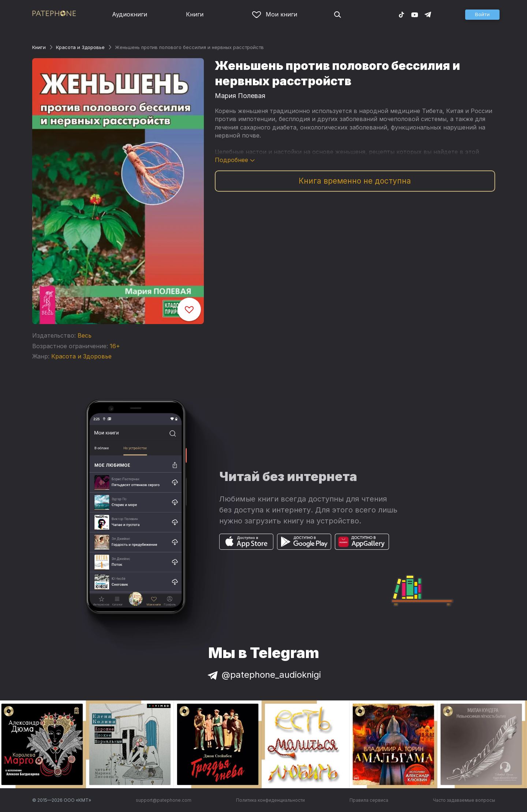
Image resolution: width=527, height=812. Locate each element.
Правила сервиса (369, 800)
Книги (195, 14)
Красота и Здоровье (80, 47)
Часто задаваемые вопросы (464, 800)
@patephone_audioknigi (263, 675)
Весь (85, 335)
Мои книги (275, 14)
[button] (482, 15)
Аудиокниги (130, 14)
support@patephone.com (164, 800)
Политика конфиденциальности (270, 800)
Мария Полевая (240, 96)
